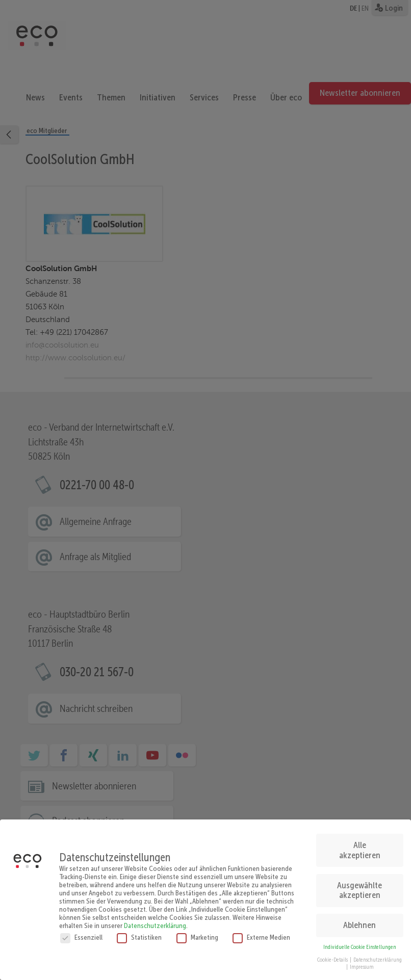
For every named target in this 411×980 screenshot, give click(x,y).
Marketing (197, 932)
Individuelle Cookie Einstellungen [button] (360, 943)
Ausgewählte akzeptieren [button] (359, 886)
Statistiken (139, 932)
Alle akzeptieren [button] (360, 845)
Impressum (362, 962)
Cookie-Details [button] (333, 955)
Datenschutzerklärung (155, 920)
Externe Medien (261, 932)
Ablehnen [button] (359, 920)
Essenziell (81, 932)
